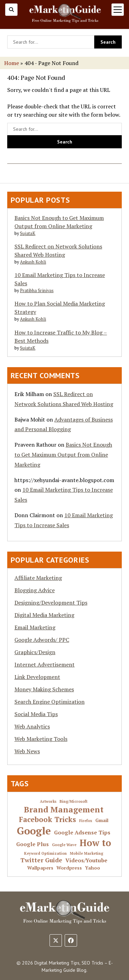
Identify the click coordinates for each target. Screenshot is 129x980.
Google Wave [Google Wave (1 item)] (64, 845)
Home (12, 63)
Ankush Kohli (33, 262)
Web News (27, 751)
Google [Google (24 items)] (34, 831)
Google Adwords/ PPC (42, 640)
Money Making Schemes (44, 689)
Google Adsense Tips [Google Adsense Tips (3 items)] (82, 833)
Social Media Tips (36, 714)
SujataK (28, 233)
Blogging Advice (35, 590)
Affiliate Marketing (38, 578)
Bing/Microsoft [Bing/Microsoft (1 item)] (73, 802)
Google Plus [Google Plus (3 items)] (33, 844)
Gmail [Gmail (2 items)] (102, 821)
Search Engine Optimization (50, 702)
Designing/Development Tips (51, 603)
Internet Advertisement (45, 664)
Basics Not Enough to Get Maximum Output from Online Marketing (63, 455)
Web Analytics (32, 726)
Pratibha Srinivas (37, 291)
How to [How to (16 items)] (95, 843)
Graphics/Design (35, 652)
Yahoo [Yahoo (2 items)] (93, 868)
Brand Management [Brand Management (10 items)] (64, 810)
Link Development (37, 677)
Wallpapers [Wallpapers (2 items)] (40, 868)
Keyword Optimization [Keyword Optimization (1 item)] (45, 854)
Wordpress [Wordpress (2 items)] (69, 868)
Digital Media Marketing (44, 615)
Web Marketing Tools (41, 739)
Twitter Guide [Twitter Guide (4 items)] (41, 860)
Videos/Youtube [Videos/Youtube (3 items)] (86, 861)
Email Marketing (35, 627)
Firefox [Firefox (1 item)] (86, 821)
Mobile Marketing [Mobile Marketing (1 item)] (87, 854)
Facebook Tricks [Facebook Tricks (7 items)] (47, 819)
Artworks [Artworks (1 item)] (48, 802)
